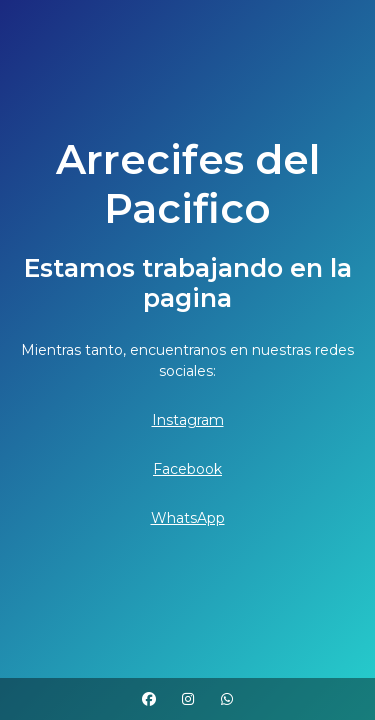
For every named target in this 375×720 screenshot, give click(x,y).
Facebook (187, 469)
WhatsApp (188, 518)
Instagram (188, 420)
